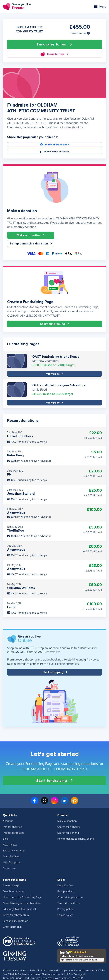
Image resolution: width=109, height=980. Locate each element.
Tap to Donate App (14, 850)
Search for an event (14, 891)
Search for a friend (68, 833)
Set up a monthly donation (31, 244)
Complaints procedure (70, 897)
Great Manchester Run (16, 915)
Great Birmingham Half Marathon (22, 903)
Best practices (66, 891)
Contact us (9, 868)
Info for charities (12, 827)
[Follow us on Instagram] (54, 803)
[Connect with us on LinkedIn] (65, 803)
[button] (88, 33)
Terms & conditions (69, 903)
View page (54, 374)
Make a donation (31, 235)
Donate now (54, 54)
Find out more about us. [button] (68, 127)
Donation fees (65, 885)
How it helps (10, 845)
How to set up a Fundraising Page (22, 897)
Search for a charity (69, 827)
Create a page (11, 885)
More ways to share (55, 152)
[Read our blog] (75, 803)
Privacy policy (65, 909)
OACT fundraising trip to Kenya (56, 357)
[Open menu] (100, 6)
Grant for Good (11, 856)
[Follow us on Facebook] (34, 803)
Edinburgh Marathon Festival (19, 909)
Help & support (12, 862)
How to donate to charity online (76, 839)
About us (8, 821)
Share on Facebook (54, 145)
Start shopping (54, 672)
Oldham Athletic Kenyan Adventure (59, 385)
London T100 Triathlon (15, 921)
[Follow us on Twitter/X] (44, 803)
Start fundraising (54, 324)
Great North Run (12, 927)
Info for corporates (14, 833)
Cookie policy (65, 915)
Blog (5, 839)
